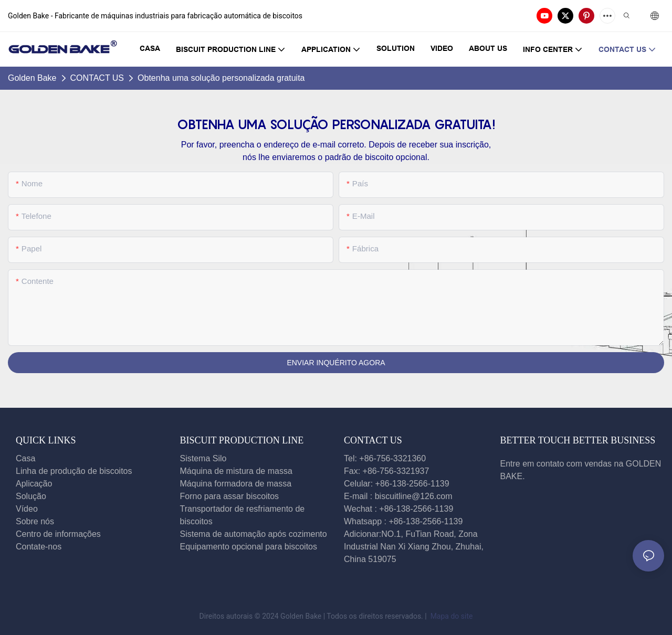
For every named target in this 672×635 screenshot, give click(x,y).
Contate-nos (40, 547)
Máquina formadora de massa (236, 484)
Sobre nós (35, 521)
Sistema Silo (203, 458)
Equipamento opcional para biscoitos (249, 547)
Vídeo (27, 509)
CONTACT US (97, 78)
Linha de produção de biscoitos (74, 471)
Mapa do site (450, 616)
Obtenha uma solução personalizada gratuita (221, 78)
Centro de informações (58, 534)
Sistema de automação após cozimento (254, 534)
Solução (31, 496)
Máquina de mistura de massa (236, 471)
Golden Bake (32, 78)
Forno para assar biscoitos (230, 496)
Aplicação (34, 484)
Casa (25, 458)
